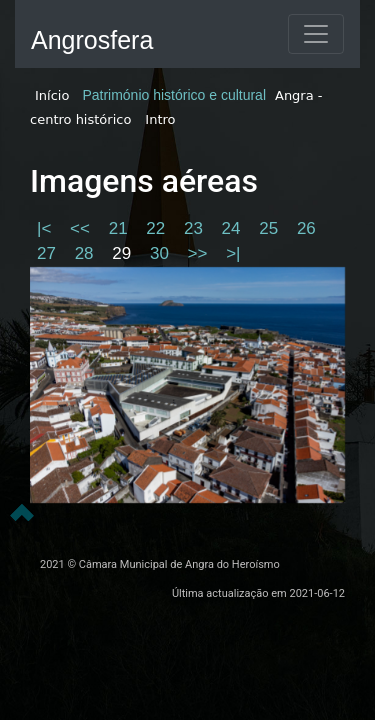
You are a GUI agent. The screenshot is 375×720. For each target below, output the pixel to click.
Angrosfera (92, 40)
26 (306, 228)
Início (52, 95)
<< (82, 228)
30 (162, 253)
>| (233, 253)
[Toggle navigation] (316, 34)
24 (234, 228)
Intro (160, 119)
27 (49, 253)
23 (196, 228)
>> (200, 253)
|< (46, 228)
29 (124, 253)
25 (271, 228)
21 (121, 228)
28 (87, 253)
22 (158, 228)
